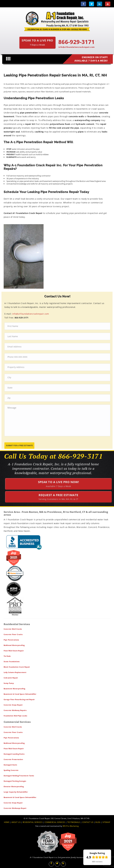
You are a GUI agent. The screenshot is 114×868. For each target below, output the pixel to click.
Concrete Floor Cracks (13, 634)
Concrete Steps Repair (13, 705)
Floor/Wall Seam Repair (14, 651)
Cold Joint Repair (11, 678)
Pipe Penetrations (11, 640)
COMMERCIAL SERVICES (55, 822)
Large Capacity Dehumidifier (16, 792)
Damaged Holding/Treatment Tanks (19, 776)
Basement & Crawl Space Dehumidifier (20, 694)
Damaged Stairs (10, 765)
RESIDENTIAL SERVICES (33, 822)
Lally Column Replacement (15, 672)
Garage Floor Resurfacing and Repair (19, 699)
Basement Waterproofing (14, 689)
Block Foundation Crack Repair (17, 667)
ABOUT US (16, 822)
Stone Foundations (12, 661)
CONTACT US (88, 822)
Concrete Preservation (13, 759)
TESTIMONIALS (74, 822)
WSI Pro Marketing (71, 826)
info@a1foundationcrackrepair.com (77, 47)
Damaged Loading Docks (14, 754)
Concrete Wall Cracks (13, 629)
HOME (7, 822)
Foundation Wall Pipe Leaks (15, 716)
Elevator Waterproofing (14, 786)
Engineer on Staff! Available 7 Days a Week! (91, 59)
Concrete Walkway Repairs (15, 710)
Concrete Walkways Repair (15, 808)
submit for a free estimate (19, 446)
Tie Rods (7, 656)
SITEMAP (106, 822)
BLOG (98, 822)
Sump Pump (9, 683)
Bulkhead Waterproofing (14, 645)
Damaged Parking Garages (15, 781)
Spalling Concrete (11, 770)
